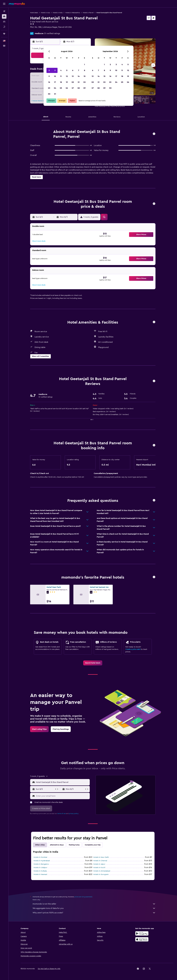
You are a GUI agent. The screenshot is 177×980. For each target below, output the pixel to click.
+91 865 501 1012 (37, 30)
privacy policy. (74, 813)
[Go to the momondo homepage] (17, 4)
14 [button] (79, 76)
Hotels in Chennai (100, 861)
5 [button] (67, 70)
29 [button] (84, 88)
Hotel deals (34, 13)
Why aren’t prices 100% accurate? (94, 913)
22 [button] (84, 82)
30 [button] (49, 94)
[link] (93, 663)
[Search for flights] (4, 11)
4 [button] (61, 70)
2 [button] (49, 70)
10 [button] (55, 76)
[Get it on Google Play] (142, 933)
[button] (4, 4)
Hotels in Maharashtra (73, 13)
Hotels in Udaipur (40, 868)
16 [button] (49, 82)
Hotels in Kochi (99, 868)
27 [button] (73, 88)
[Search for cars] (4, 22)
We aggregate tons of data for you (94, 908)
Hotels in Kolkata (40, 871)
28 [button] (79, 88)
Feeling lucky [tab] (74, 845)
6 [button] (73, 70)
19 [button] (67, 82)
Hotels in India (58, 13)
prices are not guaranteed (83, 897)
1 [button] (84, 64)
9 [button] (49, 76)
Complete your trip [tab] (93, 845)
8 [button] (85, 70)
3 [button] (55, 70)
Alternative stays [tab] (57, 845)
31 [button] (55, 94)
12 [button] (67, 76)
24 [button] (55, 88)
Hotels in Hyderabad (42, 861)
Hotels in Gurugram (101, 874)
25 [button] (61, 88)
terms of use (62, 813)
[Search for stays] (4, 16)
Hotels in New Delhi (101, 857)
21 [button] (79, 82)
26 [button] (67, 88)
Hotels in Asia (45, 13)
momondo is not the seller (94, 904)
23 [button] (49, 88)
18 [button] (61, 82)
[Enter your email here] (62, 796)
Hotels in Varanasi (40, 874)
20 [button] (73, 82)
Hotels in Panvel (88, 13)
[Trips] (4, 34)
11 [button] (61, 76)
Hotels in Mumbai (40, 857)
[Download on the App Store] (142, 939)
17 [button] (55, 82)
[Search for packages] (4, 27)
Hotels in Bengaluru (41, 864)
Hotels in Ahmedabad (102, 871)
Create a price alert (133, 649)
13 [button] (73, 76)
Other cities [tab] (40, 845)
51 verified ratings (52, 33)
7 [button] (79, 70)
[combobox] (62, 782)
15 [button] (85, 76)
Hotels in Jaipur (99, 864)
